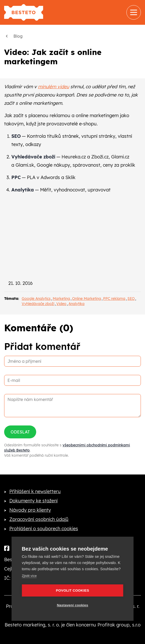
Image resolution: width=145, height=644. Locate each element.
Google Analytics (36, 299)
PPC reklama (114, 299)
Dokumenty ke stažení (33, 501)
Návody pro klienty (30, 510)
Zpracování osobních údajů (39, 519)
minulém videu (54, 87)
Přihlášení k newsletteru (35, 491)
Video (61, 304)
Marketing (61, 299)
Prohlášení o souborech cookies (44, 529)
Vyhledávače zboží (38, 304)
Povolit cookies (72, 590)
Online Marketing (87, 299)
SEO (131, 299)
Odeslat (20, 432)
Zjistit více (29, 576)
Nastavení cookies (72, 605)
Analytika (77, 304)
